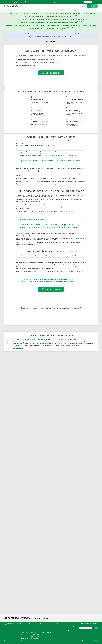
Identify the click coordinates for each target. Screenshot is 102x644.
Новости (23, 630)
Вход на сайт (34, 626)
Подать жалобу (34, 636)
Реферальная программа (49, 632)
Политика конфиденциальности (68, 630)
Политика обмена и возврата (67, 626)
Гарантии (24, 632)
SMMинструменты (10, 330)
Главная (19, 48)
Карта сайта (24, 638)
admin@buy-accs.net (16, 2)
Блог (24, 48)
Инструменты (34, 638)
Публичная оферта (64, 628)
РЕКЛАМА (75, 16)
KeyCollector (19, 330)
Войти (89, 2)
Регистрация (78, 2)
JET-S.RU (18, 20)
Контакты (24, 628)
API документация (47, 630)
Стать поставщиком (47, 626)
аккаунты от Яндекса (34, 256)
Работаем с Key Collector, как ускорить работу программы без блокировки (44, 340)
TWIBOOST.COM (11, 26)
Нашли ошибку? (35, 634)
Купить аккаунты (22, 184)
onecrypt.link (68, 36)
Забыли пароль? (35, 630)
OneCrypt (26, 34)
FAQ (22, 636)
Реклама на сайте (47, 628)
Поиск (93, 6)
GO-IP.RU (9, 14)
